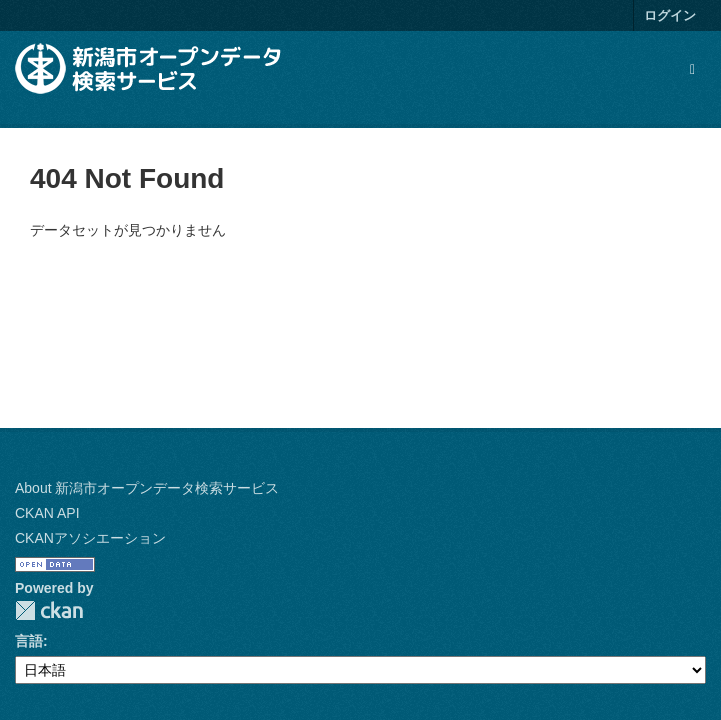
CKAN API (47, 513)
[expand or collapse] (692, 69)
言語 (29, 641)
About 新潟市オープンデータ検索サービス (147, 488)
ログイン (670, 15)
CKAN (49, 610)
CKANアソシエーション (90, 538)
